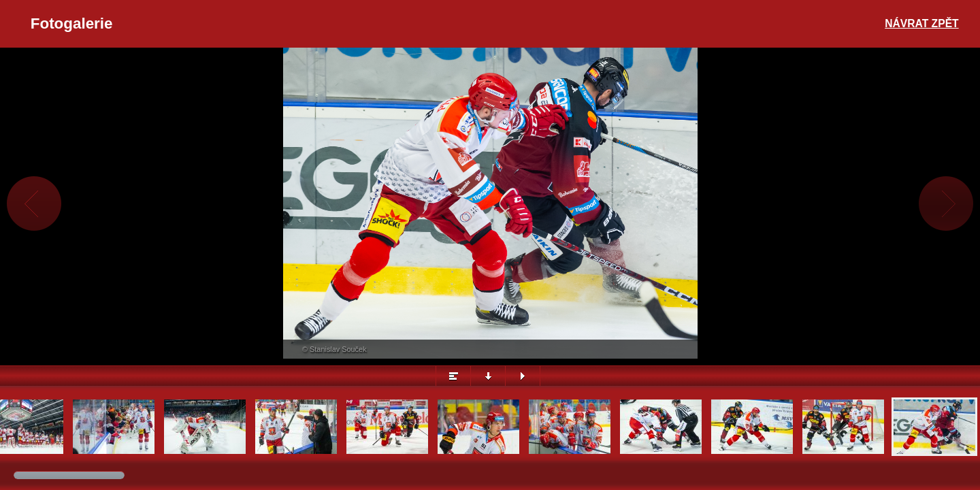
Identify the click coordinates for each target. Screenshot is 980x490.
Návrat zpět (921, 23)
